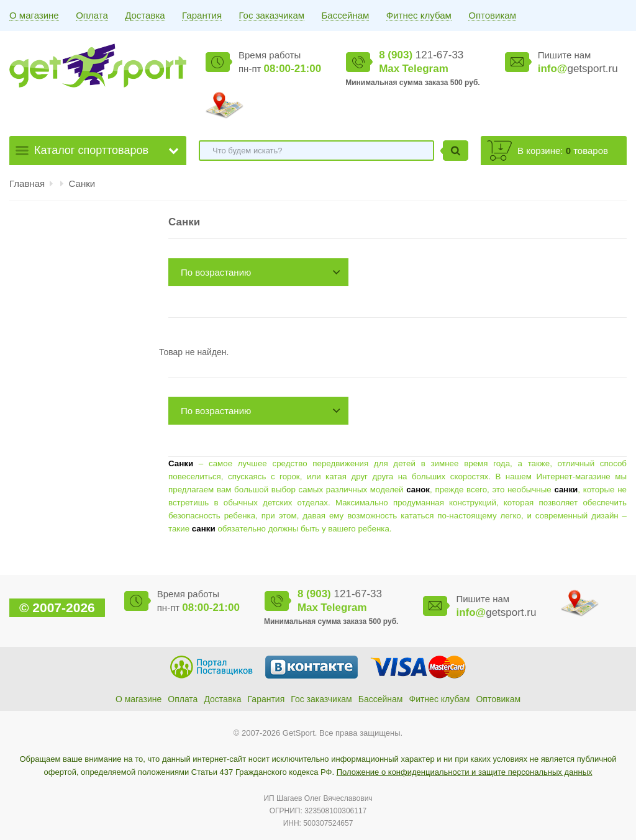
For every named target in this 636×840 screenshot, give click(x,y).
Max (389, 69)
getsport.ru (578, 69)
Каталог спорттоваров (91, 150)
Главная (27, 183)
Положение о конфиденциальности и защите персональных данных (465, 772)
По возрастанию (216, 272)
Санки (82, 183)
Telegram (425, 69)
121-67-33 (421, 55)
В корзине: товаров (563, 151)
